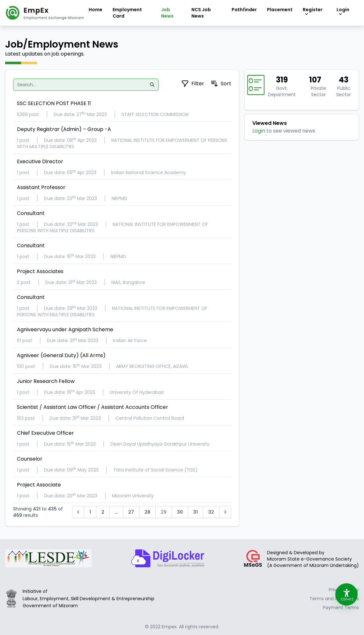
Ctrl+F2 (347, 599)
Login (259, 131)
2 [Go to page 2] (103, 512)
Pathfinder (244, 10)
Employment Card (127, 13)
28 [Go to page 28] (147, 512)
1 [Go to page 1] (90, 512)
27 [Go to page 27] (131, 512)
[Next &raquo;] (225, 512)
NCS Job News (201, 13)
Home (96, 10)
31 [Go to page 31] (196, 512)
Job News (167, 13)
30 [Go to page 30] (180, 512)
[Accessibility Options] (346, 594)
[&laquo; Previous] (78, 512)
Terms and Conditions (334, 599)
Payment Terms (341, 608)
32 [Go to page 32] (211, 512)
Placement (280, 10)
